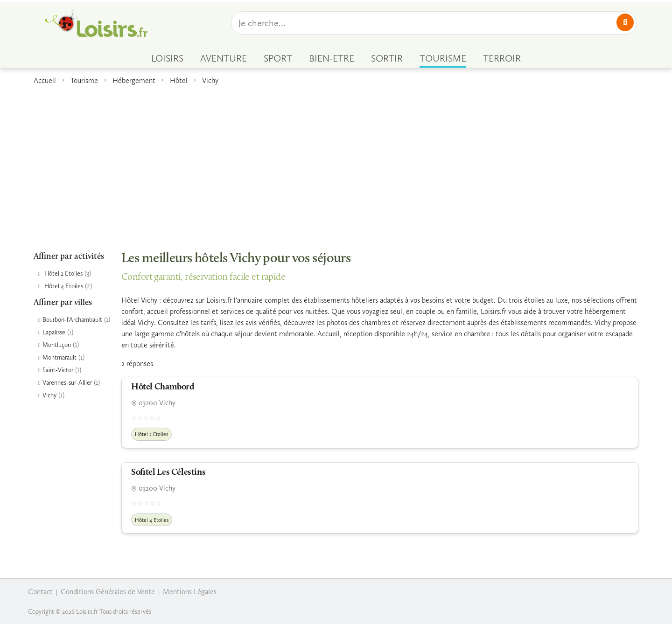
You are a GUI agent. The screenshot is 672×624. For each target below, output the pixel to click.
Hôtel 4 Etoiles (64, 286)
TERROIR (502, 58)
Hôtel (179, 80)
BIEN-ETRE (332, 58)
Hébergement (134, 80)
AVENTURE (224, 58)
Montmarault (59, 357)
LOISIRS (167, 58)
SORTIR (387, 58)
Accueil (45, 80)
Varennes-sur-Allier (67, 383)
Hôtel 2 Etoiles (63, 274)
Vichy (210, 80)
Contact (40, 592)
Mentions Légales (190, 592)
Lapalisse (54, 332)
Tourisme (84, 80)
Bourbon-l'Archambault (72, 320)
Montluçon (57, 345)
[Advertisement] (336, 163)
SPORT (278, 58)
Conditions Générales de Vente (108, 592)
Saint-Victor (58, 370)
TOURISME (443, 58)
